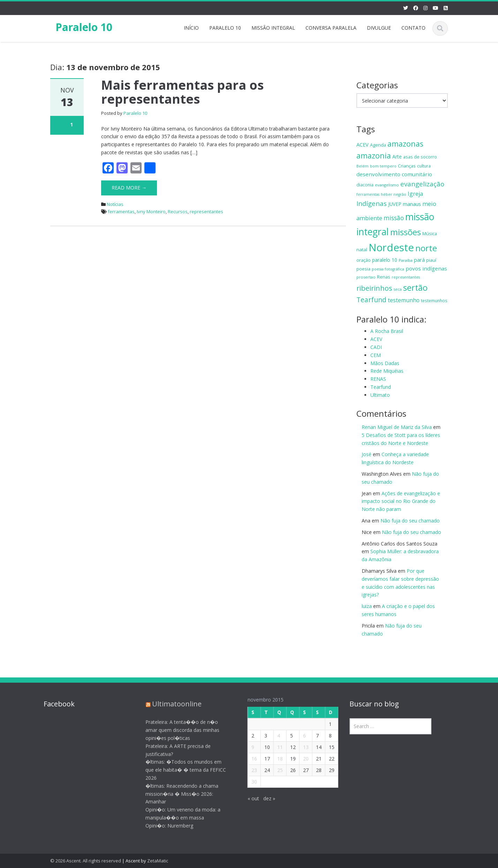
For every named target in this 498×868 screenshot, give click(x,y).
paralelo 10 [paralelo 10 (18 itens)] (385, 260)
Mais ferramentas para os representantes (182, 92)
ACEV (376, 339)
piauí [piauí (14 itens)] (431, 260)
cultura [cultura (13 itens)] (424, 166)
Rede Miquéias (387, 371)
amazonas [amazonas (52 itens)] (405, 144)
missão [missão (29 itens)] (394, 218)
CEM (376, 355)
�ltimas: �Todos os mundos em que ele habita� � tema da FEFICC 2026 (182, 770)
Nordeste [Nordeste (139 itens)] (391, 247)
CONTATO (413, 28)
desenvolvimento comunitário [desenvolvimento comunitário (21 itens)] (394, 174)
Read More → (129, 188)
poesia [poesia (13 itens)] (363, 269)
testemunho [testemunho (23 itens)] (404, 300)
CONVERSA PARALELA (331, 28)
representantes (206, 212)
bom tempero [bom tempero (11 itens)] (383, 166)
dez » (265, 798)
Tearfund (381, 387)
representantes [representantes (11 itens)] (406, 277)
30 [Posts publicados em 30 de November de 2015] (250, 782)
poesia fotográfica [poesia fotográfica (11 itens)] (388, 269)
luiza (367, 606)
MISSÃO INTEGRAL (273, 28)
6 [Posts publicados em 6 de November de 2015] (300, 736)
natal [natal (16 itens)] (362, 250)
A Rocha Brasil (387, 331)
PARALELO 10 (225, 28)
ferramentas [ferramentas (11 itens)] (368, 194)
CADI (376, 347)
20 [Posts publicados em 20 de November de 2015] (301, 759)
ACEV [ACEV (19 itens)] (363, 145)
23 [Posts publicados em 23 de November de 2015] (250, 770)
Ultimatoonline (173, 704)
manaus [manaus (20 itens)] (412, 204)
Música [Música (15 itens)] (430, 233)
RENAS (378, 379)
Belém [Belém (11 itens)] (363, 166)
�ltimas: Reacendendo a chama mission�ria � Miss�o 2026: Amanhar (178, 794)
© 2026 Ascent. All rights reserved (86, 861)
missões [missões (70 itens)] (406, 232)
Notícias (115, 204)
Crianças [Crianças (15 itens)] (407, 166)
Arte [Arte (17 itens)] (397, 157)
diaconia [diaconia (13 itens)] (365, 185)
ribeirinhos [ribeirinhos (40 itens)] (374, 288)
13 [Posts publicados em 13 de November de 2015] (301, 747)
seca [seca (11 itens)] (398, 289)
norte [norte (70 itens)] (426, 248)
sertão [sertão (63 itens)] (415, 288)
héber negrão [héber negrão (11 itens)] (394, 194)
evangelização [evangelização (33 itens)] (422, 184)
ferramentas (121, 212)
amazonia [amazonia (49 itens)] (374, 155)
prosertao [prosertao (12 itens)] (366, 277)
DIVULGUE (379, 28)
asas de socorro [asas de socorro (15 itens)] (420, 157)
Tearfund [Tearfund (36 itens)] (371, 300)
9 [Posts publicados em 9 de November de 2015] (248, 747)
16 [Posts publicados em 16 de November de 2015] (250, 759)
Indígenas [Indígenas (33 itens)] (372, 203)
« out (249, 798)
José (367, 454)
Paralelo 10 (84, 27)
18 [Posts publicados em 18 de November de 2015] (276, 759)
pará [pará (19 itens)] (419, 260)
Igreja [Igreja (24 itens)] (415, 194)
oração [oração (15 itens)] (364, 260)
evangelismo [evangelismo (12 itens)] (387, 185)
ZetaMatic (158, 861)
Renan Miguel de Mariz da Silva (397, 427)
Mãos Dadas (385, 363)
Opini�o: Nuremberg (165, 826)
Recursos (178, 212)
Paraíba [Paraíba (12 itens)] (406, 260)
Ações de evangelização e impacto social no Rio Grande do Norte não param (401, 501)
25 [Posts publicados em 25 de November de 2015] (276, 770)
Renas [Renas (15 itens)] (384, 277)
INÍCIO (191, 28)
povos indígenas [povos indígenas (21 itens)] (426, 268)
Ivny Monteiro (151, 212)
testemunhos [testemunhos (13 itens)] (434, 301)
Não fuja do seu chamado (410, 521)
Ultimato (380, 395)
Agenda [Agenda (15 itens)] (378, 145)
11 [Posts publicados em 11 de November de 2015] (276, 747)
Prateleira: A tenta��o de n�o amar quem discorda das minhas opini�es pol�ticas (178, 730)
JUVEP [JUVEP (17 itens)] (395, 204)
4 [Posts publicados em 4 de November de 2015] (274, 736)
